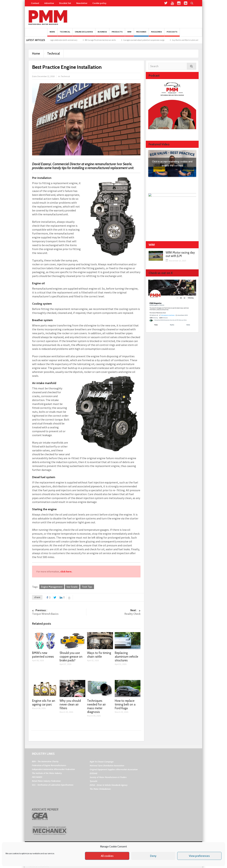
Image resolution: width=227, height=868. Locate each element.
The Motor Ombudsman (100, 789)
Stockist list (65, 3)
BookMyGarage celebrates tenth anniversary (71, 40)
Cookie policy (99, 3)
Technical (65, 34)
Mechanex (141, 34)
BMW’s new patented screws (43, 655)
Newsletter (82, 3)
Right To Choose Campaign (102, 762)
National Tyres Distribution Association (107, 765)
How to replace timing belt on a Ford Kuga (125, 704)
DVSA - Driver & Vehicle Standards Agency (109, 785)
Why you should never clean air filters (70, 704)
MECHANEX (37, 777)
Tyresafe (94, 781)
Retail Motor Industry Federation (46, 781)
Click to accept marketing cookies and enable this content (172, 163)
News (52, 34)
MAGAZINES (157, 34)
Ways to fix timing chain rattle (99, 655)
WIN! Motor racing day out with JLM (180, 254)
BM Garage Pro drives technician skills (112, 40)
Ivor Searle (72, 587)
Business (102, 34)
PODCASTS (172, 34)
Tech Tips (87, 587)
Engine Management (52, 587)
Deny (153, 856)
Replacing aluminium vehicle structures (126, 657)
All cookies (107, 856)
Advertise (49, 3)
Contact (35, 3)
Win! (129, 34)
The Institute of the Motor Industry (47, 773)
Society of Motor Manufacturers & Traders (108, 777)
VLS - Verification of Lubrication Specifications (53, 785)
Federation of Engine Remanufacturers (49, 765)
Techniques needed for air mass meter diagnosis (96, 706)
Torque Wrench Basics (59, 612)
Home (36, 54)
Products (117, 34)
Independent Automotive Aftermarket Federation (53, 769)
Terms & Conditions (39, 866)
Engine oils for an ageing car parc (44, 703)
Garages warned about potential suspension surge (155, 40)
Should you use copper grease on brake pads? (71, 657)
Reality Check (113, 612)
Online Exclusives (84, 34)
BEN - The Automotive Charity (45, 761)
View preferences (199, 856)
